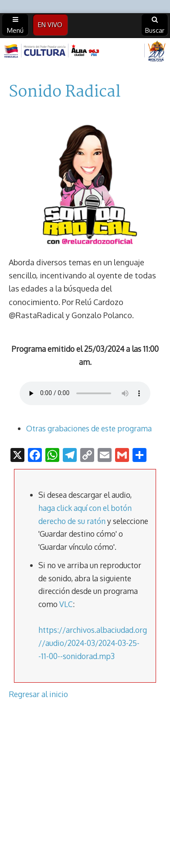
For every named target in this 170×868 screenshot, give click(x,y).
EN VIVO (50, 25)
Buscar (155, 25)
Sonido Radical (65, 92)
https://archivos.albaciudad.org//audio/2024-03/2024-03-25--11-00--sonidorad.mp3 (93, 643)
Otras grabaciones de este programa (89, 428)
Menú (15, 25)
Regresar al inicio (38, 694)
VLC (66, 604)
